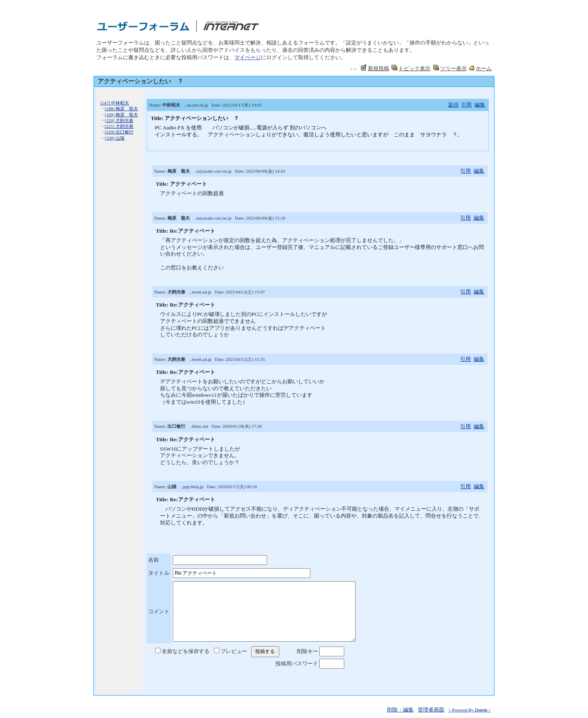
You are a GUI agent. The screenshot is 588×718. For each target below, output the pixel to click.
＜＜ (353, 69)
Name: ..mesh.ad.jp (183, 292)
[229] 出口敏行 (119, 132)
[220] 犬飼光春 (119, 120)
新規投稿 (379, 68)
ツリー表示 (453, 68)
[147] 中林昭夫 (115, 103)
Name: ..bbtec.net (182, 426)
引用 (466, 105)
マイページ (248, 57)
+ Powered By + (470, 710)
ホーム (484, 68)
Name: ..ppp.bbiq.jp (179, 487)
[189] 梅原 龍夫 (122, 115)
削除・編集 (400, 710)
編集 (480, 105)
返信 (453, 105)
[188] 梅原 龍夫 (122, 109)
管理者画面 (431, 710)
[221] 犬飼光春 (119, 126)
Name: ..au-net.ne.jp (179, 105)
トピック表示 (414, 68)
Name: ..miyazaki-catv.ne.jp (193, 171)
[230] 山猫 (115, 138)
